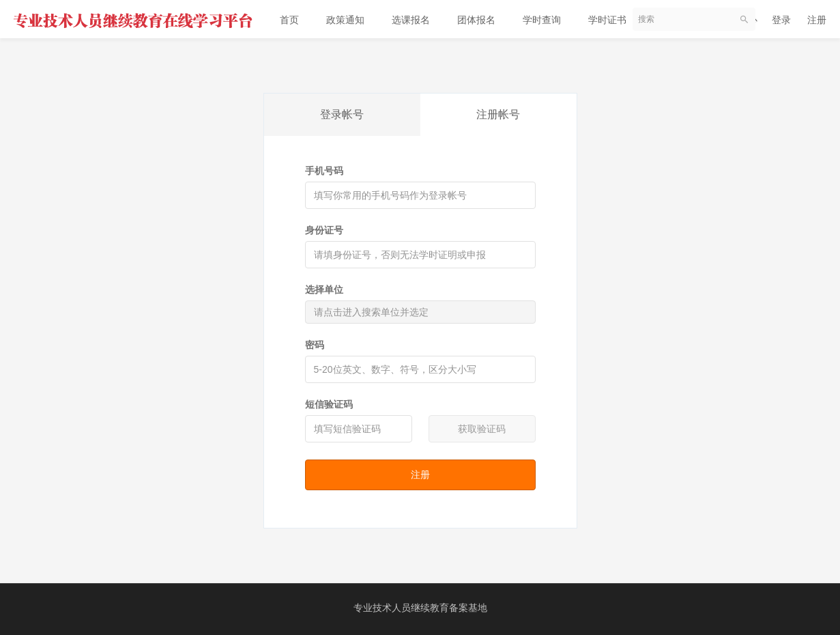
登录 (781, 20)
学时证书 (607, 20)
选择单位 (324, 290)
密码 (315, 345)
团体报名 (476, 20)
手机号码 (324, 171)
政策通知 (345, 20)
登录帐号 (342, 114)
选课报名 (411, 20)
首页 (289, 20)
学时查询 (542, 20)
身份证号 (324, 230)
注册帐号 (498, 114)
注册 (817, 20)
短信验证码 (329, 404)
